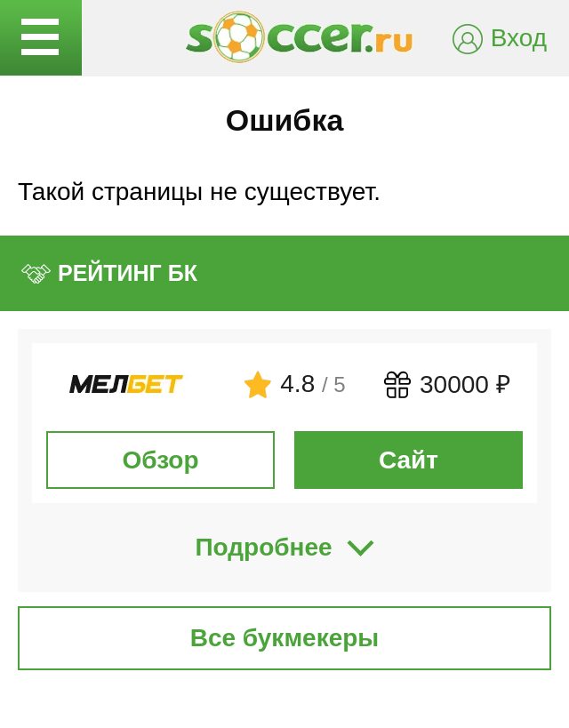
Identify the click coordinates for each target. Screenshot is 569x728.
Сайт (409, 460)
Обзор (160, 460)
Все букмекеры (285, 638)
